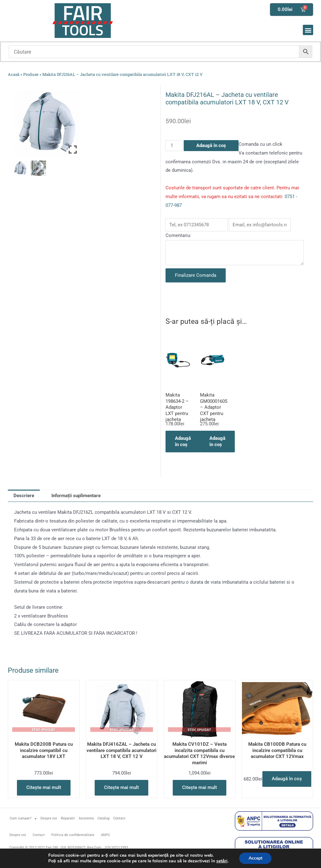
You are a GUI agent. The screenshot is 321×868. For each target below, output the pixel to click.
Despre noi (49, 818)
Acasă (14, 74)
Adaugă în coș (211, 145)
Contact (119, 818)
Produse (31, 74)
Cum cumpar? (23, 819)
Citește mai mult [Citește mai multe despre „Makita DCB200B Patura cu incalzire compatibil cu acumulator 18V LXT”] (44, 787)
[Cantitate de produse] (174, 146)
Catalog (103, 818)
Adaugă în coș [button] (183, 441)
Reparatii (68, 818)
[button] (308, 30)
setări (222, 861)
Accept (255, 858)
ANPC (105, 835)
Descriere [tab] (24, 496)
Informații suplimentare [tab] (76, 496)
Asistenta (86, 818)
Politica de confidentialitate (73, 835)
